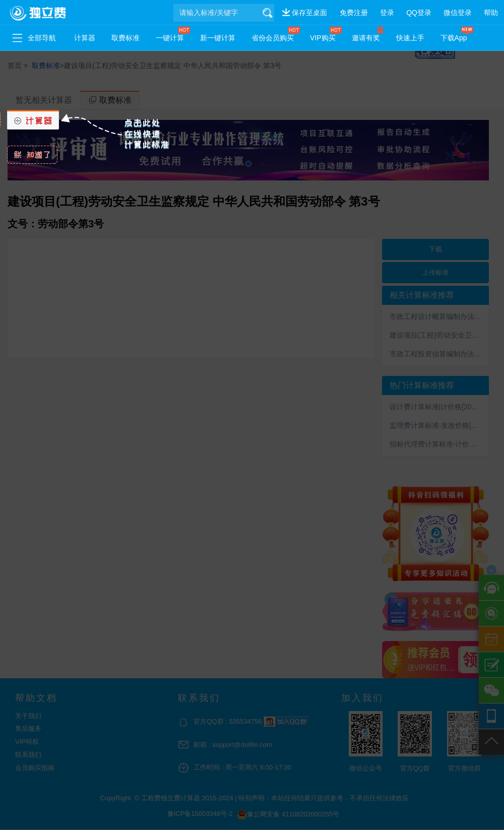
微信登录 (458, 13)
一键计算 (170, 38)
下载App (454, 38)
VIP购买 (323, 38)
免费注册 (354, 13)
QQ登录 (419, 13)
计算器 (85, 38)
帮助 (491, 13)
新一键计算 (218, 38)
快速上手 (410, 38)
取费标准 (125, 38)
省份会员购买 (273, 38)
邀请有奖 (366, 38)
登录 (387, 13)
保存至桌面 (309, 13)
